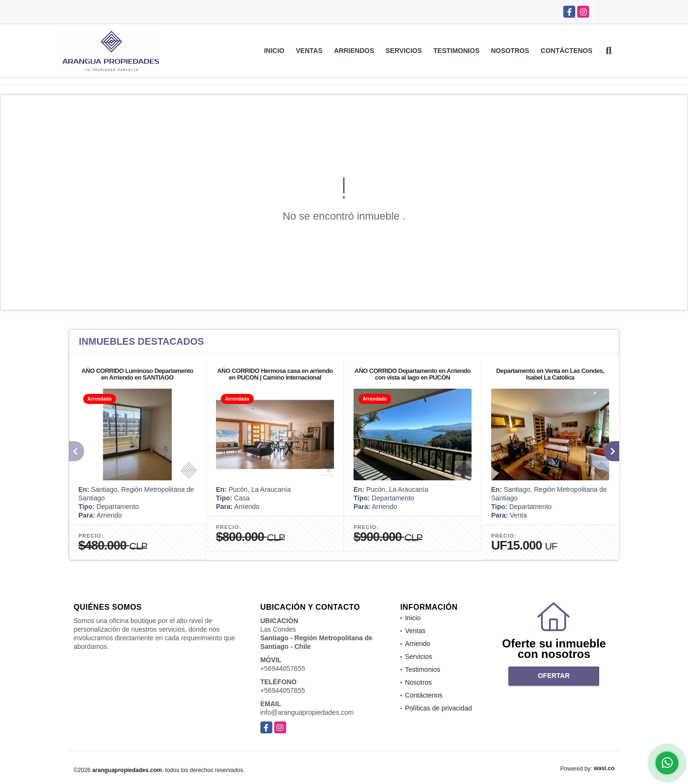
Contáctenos (567, 51)
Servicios (404, 51)
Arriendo (418, 644)
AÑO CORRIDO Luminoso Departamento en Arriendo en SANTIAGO (137, 374)
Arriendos (354, 51)
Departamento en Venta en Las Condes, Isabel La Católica (550, 374)
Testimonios (456, 51)
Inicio (274, 51)
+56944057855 (283, 668)
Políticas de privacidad (439, 708)
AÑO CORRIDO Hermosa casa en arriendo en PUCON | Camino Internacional (275, 374)
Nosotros (510, 51)
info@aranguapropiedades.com (307, 712)
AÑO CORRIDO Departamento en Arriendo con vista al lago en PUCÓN (413, 374)
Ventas (309, 51)
